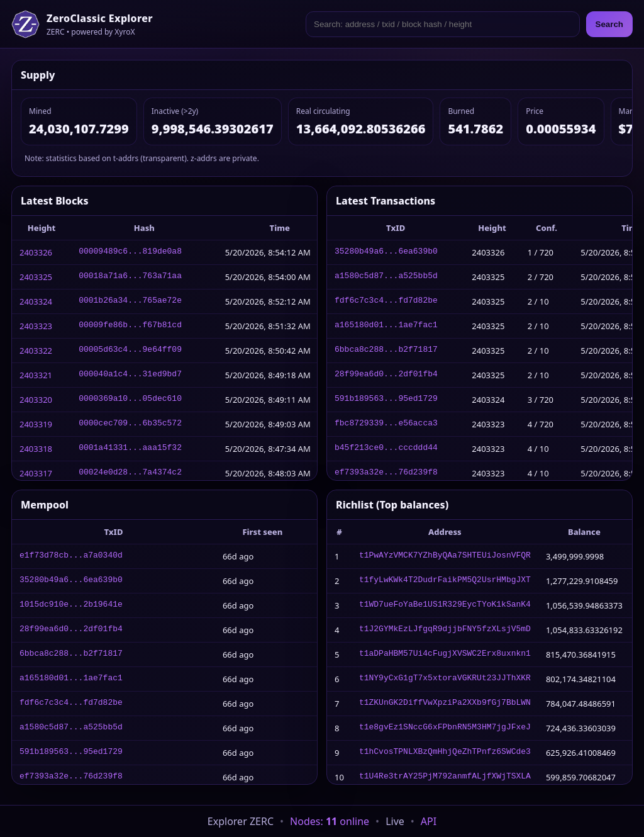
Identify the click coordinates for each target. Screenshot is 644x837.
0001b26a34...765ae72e (130, 301)
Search (609, 24)
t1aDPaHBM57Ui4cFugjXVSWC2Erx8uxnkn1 (445, 654)
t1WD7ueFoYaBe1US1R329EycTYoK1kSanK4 (445, 605)
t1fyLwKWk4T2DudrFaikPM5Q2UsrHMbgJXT (445, 581)
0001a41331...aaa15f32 (130, 449)
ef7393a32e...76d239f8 (386, 473)
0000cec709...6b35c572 (130, 424)
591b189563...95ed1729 (386, 400)
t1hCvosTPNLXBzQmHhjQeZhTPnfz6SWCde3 (445, 753)
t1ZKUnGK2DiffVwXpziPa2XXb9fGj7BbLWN (445, 704)
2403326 (36, 252)
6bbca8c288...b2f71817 (386, 351)
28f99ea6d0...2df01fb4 (386, 375)
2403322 (36, 351)
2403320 (36, 400)
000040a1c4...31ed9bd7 (130, 375)
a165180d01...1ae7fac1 (386, 326)
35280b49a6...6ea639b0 (386, 252)
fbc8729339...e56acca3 (386, 424)
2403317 (36, 473)
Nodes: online (330, 821)
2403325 (36, 277)
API (429, 821)
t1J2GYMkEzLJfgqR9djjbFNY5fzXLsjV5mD (445, 630)
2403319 (36, 424)
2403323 (36, 326)
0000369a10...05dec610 (130, 400)
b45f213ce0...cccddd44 (386, 449)
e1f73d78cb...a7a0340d (71, 556)
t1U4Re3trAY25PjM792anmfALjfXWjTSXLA (445, 777)
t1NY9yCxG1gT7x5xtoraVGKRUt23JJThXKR (445, 679)
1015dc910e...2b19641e (71, 605)
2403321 (36, 375)
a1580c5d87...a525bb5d (386, 277)
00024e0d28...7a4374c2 (130, 473)
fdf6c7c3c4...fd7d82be (386, 301)
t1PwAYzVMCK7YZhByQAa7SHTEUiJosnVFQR (445, 556)
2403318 (36, 449)
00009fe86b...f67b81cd (130, 326)
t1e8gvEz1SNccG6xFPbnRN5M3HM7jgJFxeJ (445, 728)
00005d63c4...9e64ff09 (130, 351)
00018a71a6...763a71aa (130, 277)
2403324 (36, 301)
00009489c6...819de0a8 (130, 252)
